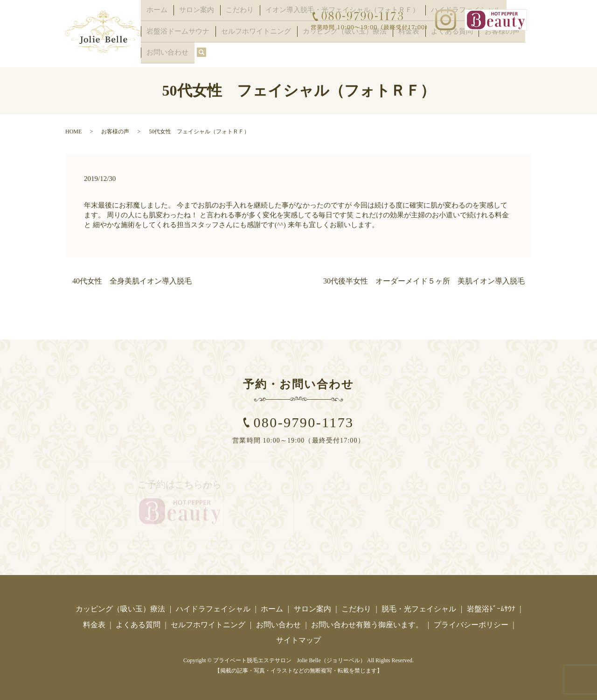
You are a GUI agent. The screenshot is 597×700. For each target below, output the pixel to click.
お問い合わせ (505, 40)
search (148, 55)
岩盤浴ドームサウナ (174, 40)
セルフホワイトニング (244, 40)
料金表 (381, 40)
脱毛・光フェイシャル (419, 607)
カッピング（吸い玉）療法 (324, 40)
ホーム (154, 25)
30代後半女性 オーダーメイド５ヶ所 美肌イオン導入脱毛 (424, 279)
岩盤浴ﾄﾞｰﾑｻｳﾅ (491, 607)
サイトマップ (298, 638)
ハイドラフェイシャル (213, 607)
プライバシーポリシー (471, 623)
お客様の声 (461, 40)
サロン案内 (188, 25)
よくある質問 (418, 40)
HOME (73, 130)
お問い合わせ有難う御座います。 (367, 623)
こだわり (226, 25)
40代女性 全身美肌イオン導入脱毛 (132, 279)
